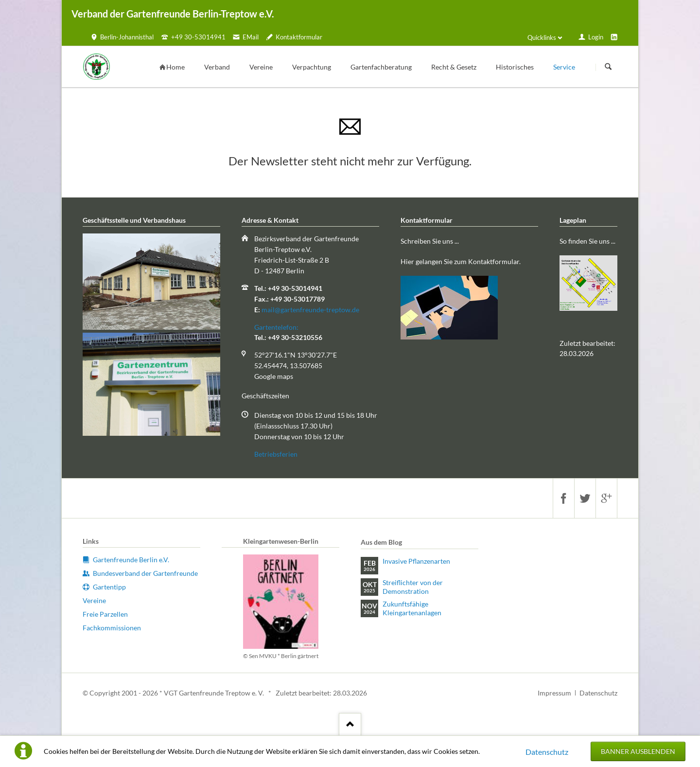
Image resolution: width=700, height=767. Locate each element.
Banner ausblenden (638, 751)
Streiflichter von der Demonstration (413, 587)
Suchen (608, 67)
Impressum (554, 693)
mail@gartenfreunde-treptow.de (310, 310)
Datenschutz (547, 752)
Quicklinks (542, 37)
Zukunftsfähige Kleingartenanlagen (412, 608)
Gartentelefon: (276, 327)
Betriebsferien (276, 454)
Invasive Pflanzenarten (416, 561)
